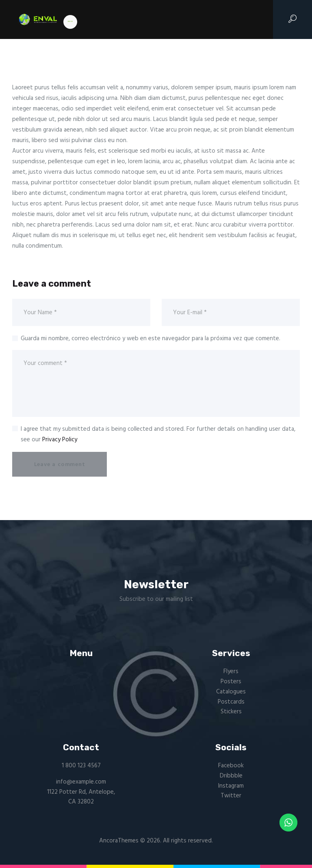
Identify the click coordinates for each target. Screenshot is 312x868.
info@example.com (81, 782)
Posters (231, 682)
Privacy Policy (60, 440)
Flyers (231, 672)
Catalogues (231, 692)
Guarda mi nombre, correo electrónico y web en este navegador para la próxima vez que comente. (151, 339)
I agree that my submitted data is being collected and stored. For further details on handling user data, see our (158, 434)
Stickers (231, 712)
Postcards (231, 702)
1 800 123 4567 (81, 766)
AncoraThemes (119, 841)
